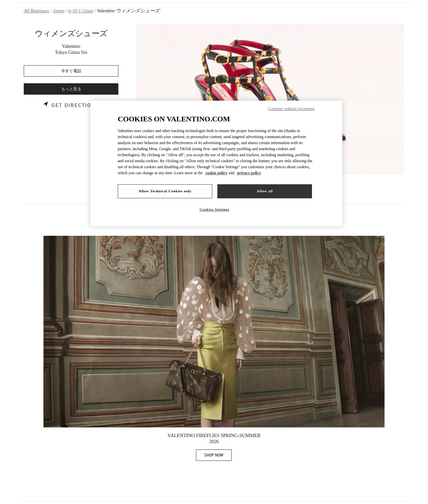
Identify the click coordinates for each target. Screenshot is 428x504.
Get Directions (75, 105)
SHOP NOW (218, 456)
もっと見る (71, 89)
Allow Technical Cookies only (165, 191)
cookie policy (216, 173)
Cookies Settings (215, 209)
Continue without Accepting (291, 109)
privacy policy (249, 173)
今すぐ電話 (71, 71)
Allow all (264, 191)
